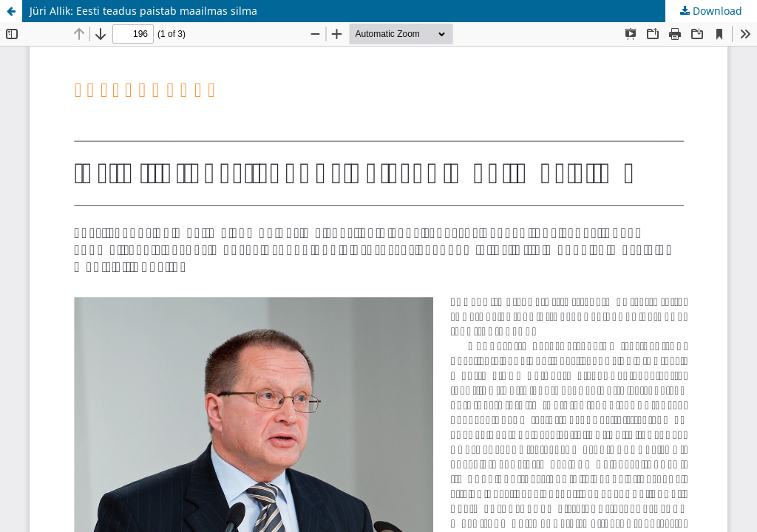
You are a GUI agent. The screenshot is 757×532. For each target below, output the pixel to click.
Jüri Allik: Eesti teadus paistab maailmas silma (143, 11)
